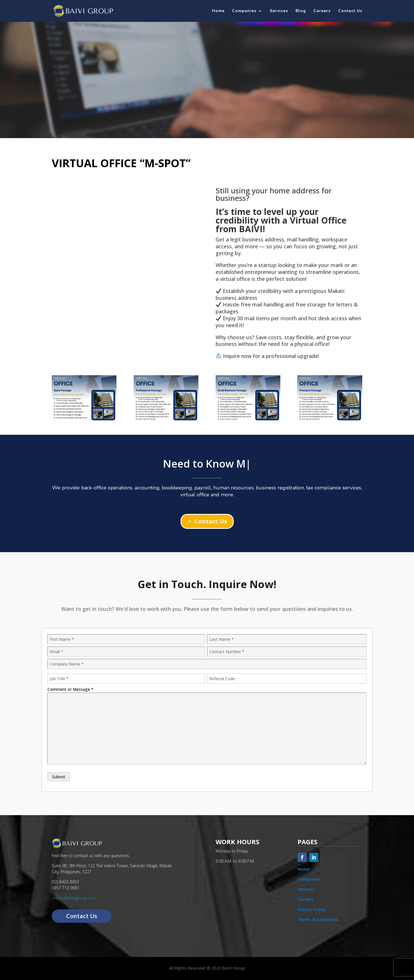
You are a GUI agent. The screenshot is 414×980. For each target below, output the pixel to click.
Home (218, 11)
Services (279, 11)
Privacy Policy (312, 909)
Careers (322, 11)
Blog (301, 11)
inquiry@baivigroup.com (74, 898)
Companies (244, 11)
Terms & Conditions (318, 919)
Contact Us (350, 11)
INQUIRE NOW (207, 110)
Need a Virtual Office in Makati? (207, 58)
